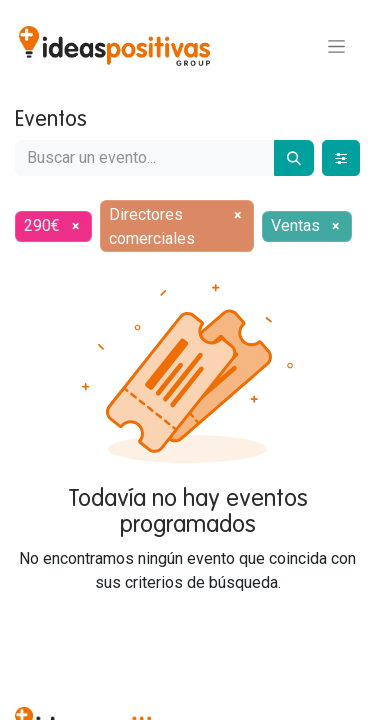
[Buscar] (294, 158)
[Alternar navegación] (336, 46)
